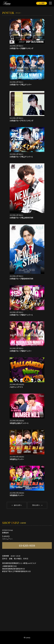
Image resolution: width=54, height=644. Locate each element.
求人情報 (42, 3)
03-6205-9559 (27, 545)
